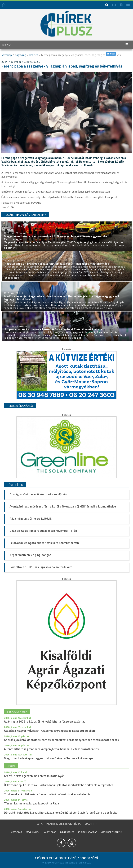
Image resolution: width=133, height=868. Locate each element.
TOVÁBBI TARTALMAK (25, 215)
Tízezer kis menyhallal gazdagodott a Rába (31, 803)
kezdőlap (7, 55)
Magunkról (33, 832)
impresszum (67, 832)
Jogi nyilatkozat (87, 832)
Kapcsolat (50, 832)
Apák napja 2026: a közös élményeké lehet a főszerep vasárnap (45, 722)
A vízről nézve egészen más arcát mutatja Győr (34, 776)
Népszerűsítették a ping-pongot (30, 555)
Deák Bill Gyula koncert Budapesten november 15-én (43, 531)
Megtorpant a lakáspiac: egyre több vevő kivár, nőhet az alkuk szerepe (49, 758)
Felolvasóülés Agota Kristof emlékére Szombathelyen (44, 543)
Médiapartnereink (111, 832)
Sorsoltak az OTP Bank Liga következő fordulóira (41, 567)
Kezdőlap (17, 832)
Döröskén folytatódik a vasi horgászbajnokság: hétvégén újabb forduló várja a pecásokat (61, 813)
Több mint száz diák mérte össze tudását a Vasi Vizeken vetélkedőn (48, 794)
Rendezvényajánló (20, 406)
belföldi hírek (17, 711)
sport (11, 766)
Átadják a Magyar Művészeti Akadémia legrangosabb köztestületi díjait (50, 731)
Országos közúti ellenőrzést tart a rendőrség (38, 494)
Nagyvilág (21, 55)
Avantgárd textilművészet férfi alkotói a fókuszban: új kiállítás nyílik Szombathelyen (63, 506)
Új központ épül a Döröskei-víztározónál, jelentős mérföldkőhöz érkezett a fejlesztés (59, 785)
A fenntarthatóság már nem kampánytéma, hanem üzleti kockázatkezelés (51, 749)
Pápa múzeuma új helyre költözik (30, 519)
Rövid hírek (15, 485)
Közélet (34, 55)
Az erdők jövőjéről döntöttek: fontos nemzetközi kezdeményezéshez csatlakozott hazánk (61, 740)
